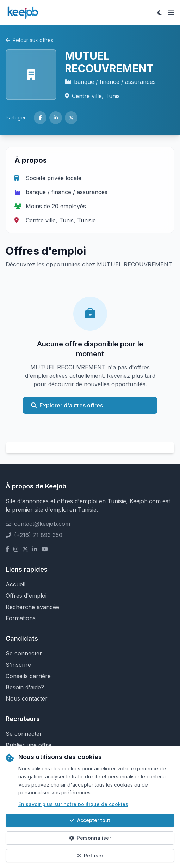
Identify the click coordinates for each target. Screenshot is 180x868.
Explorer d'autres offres (67, 405)
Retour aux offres (29, 40)
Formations (21, 618)
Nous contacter (27, 698)
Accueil (15, 584)
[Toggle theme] (160, 13)
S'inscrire (18, 665)
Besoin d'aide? (25, 687)
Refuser (90, 855)
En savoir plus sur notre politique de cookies (73, 804)
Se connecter (24, 653)
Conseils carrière (28, 676)
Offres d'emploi (26, 596)
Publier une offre (29, 745)
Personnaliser (90, 838)
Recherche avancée (32, 607)
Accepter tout (90, 820)
